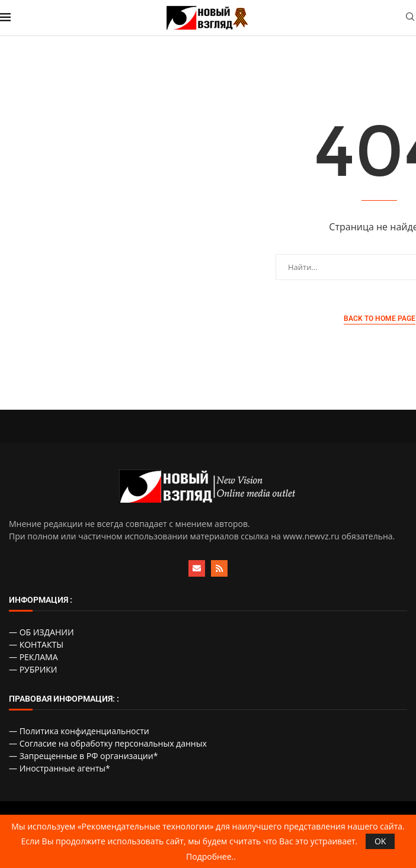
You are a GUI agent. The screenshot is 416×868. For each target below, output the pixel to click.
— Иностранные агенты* (60, 768)
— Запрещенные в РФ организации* (83, 756)
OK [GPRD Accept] (380, 841)
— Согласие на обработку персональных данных (108, 743)
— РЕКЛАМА (33, 657)
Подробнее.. (211, 857)
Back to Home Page (380, 319)
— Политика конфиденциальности (79, 731)
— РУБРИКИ (33, 669)
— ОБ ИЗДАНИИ (41, 632)
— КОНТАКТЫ (36, 644)
